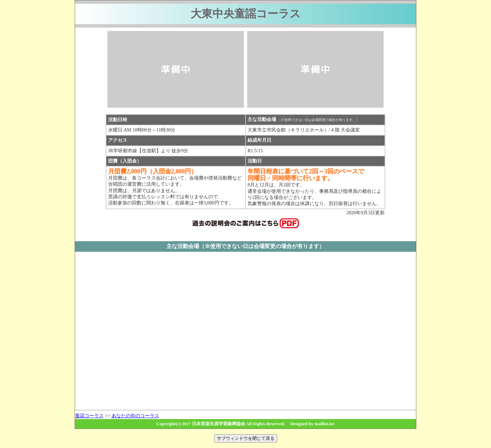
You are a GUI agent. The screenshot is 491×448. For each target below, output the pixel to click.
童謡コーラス (89, 416)
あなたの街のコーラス (135, 416)
